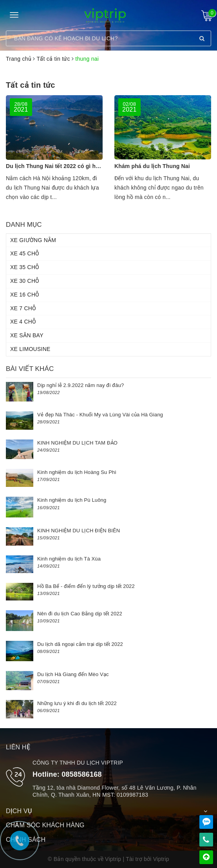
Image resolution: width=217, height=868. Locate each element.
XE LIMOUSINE (30, 349)
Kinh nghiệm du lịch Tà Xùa (69, 559)
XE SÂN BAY (27, 335)
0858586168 (82, 774)
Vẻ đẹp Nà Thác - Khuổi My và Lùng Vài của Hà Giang (100, 415)
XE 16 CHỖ (25, 295)
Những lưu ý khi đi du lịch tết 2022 (77, 703)
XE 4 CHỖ (23, 322)
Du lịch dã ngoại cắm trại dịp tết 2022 (80, 644)
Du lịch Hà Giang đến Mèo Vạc (73, 674)
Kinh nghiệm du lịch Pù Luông (72, 500)
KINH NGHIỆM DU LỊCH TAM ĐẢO (77, 443)
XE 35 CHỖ (25, 267)
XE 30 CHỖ (25, 281)
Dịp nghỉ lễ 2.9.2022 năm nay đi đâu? (80, 385)
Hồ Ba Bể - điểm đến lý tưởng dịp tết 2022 (86, 586)
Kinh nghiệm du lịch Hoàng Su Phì (77, 472)
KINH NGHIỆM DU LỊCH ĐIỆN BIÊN (79, 531)
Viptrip (161, 859)
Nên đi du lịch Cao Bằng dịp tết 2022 (80, 614)
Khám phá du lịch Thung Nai (152, 166)
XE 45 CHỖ (25, 253)
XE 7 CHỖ (23, 308)
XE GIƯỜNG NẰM (33, 240)
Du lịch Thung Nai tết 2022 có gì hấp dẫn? (61, 166)
